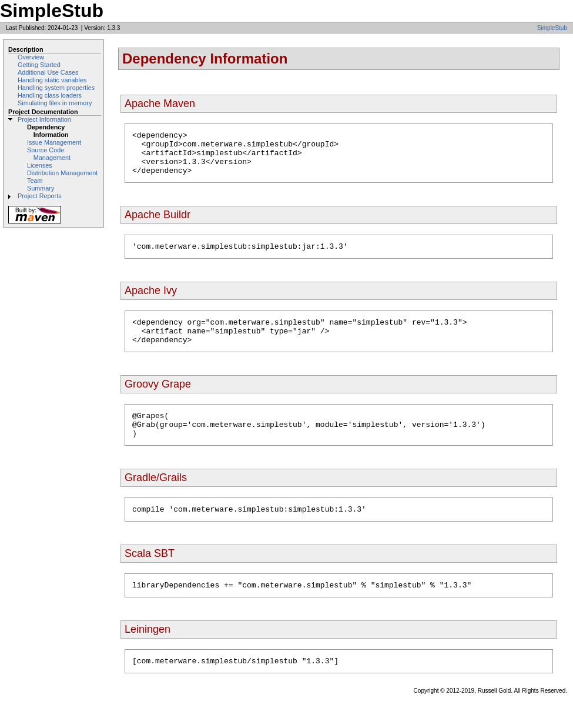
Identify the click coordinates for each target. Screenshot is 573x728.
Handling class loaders (50, 95)
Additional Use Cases (48, 72)
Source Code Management (49, 154)
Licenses (40, 165)
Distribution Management (62, 173)
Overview (31, 57)
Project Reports (40, 196)
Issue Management (54, 142)
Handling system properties (56, 88)
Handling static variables (52, 80)
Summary (41, 188)
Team (35, 181)
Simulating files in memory (55, 103)
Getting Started (39, 65)
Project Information (44, 119)
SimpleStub (552, 28)
